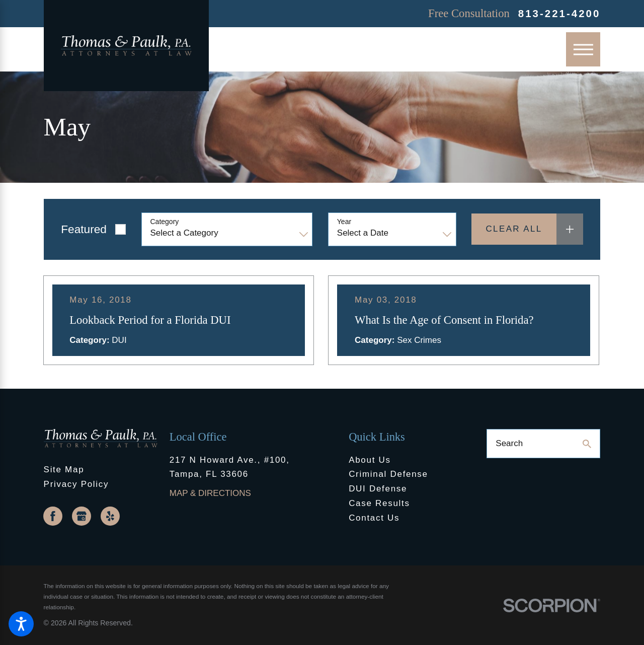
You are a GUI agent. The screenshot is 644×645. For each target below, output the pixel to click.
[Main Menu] (583, 49)
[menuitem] (406, 460)
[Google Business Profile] (82, 516)
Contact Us (374, 518)
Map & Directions (210, 493)
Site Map (64, 470)
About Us (370, 460)
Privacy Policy (76, 484)
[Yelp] (110, 516)
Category (165, 222)
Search (509, 443)
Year (344, 222)
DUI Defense (378, 489)
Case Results (379, 503)
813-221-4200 (559, 14)
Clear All (514, 229)
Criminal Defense (388, 474)
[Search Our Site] (587, 444)
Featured (84, 229)
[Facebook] (53, 516)
